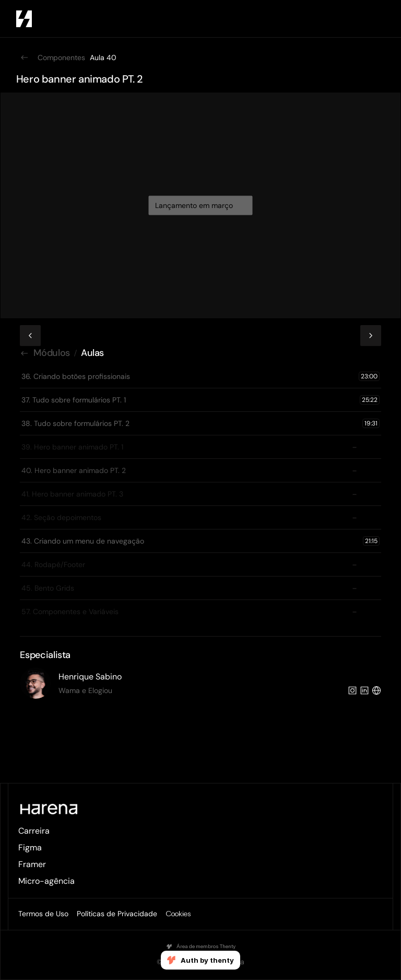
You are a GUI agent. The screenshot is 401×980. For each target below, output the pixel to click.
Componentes (61, 57)
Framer (32, 864)
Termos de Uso (43, 914)
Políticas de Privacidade (117, 914)
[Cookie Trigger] (178, 914)
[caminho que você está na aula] (200, 353)
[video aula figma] (200, 191)
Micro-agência (46, 881)
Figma (30, 848)
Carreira (34, 831)
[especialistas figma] (200, 683)
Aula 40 (103, 57)
